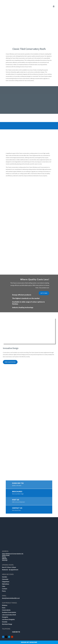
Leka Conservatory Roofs (9, 615)
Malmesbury (6, 584)
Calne (4, 586)
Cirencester (5, 579)
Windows (5, 605)
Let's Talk (44, 293)
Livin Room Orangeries (8, 619)
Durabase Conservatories (9, 612)
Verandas (5, 622)
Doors (4, 608)
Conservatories (6, 610)
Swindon (5, 577)
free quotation (10, 362)
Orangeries (5, 617)
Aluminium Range (7, 624)
